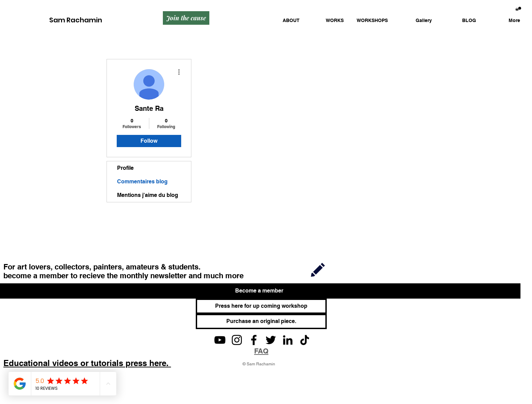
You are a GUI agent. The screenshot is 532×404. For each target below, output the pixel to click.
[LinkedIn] (288, 340)
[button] (327, 21)
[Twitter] (271, 340)
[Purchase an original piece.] (261, 321)
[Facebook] (254, 340)
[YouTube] (220, 340)
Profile (125, 168)
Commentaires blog (142, 181)
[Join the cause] (186, 18)
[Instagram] (237, 340)
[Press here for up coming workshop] (261, 306)
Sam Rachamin (76, 20)
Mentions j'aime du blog (148, 195)
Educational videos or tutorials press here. (87, 363)
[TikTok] (305, 340)
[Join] (318, 269)
